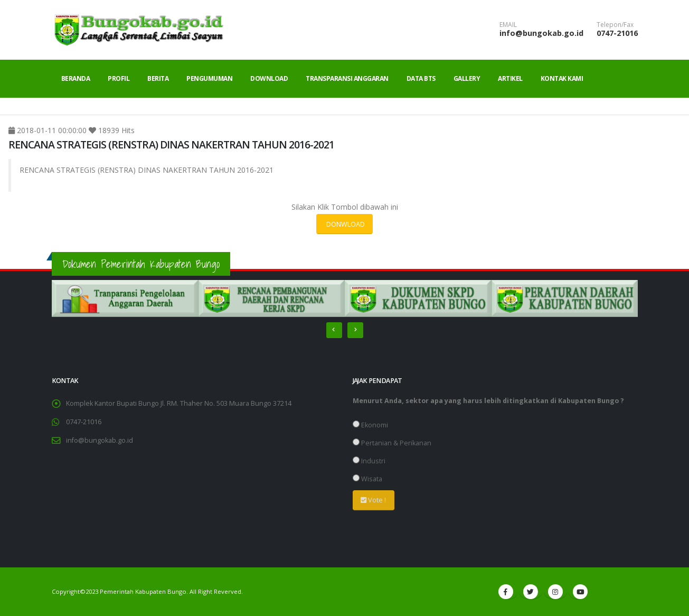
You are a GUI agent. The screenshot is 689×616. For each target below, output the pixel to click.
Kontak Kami (562, 78)
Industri (369, 461)
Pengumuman (209, 78)
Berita (158, 78)
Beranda (76, 78)
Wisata (367, 479)
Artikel (510, 78)
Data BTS (421, 78)
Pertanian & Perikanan (392, 443)
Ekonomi (370, 425)
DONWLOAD (345, 224)
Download (269, 78)
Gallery (467, 78)
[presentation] (334, 330)
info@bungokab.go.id (541, 33)
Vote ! (373, 500)
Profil (119, 78)
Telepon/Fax (615, 25)
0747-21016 (617, 33)
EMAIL (508, 25)
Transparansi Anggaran (347, 78)
